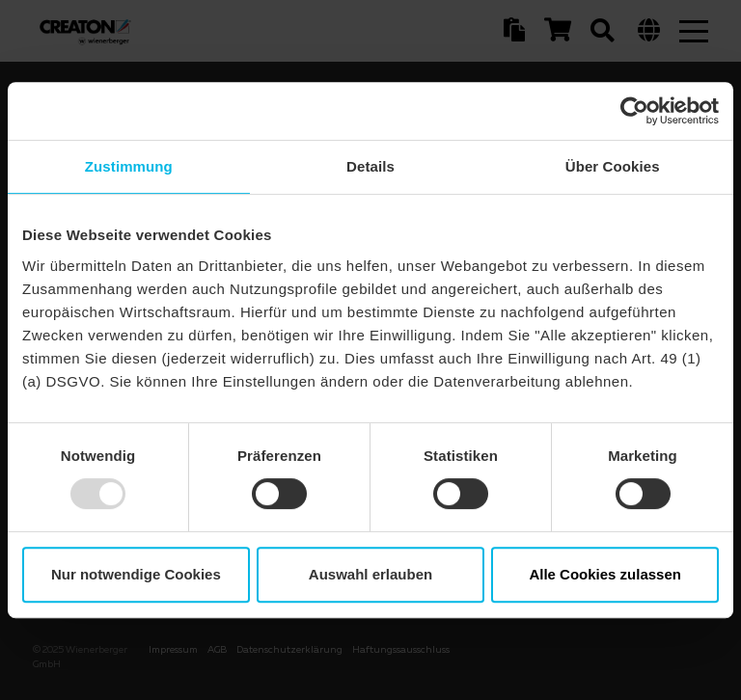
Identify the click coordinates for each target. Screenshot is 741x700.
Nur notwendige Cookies (136, 574)
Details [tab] (370, 166)
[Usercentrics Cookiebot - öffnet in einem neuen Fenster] (634, 111)
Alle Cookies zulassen (605, 574)
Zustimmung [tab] (129, 166)
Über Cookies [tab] (613, 166)
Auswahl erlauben (370, 574)
